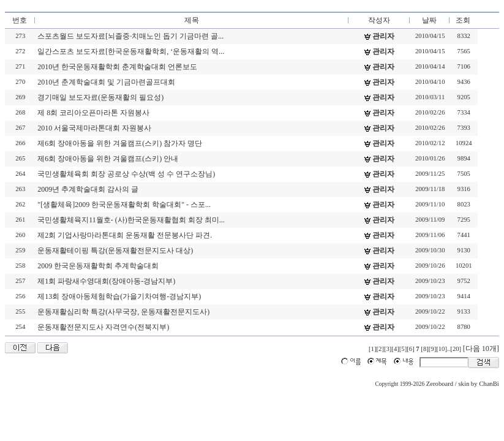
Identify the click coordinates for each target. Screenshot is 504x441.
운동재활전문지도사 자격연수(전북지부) (103, 327)
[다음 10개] (481, 349)
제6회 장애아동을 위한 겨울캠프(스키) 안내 (108, 159)
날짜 (429, 20)
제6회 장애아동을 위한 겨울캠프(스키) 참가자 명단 (120, 143)
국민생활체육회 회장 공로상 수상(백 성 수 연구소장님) (126, 174)
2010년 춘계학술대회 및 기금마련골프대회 (106, 82)
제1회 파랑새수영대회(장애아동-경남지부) (106, 281)
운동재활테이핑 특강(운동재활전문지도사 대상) (115, 251)
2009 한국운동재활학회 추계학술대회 (98, 266)
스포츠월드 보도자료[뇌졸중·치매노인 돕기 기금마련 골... (130, 36)
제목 (192, 20)
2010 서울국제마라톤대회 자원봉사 (94, 128)
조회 (463, 20)
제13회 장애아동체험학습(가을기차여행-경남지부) (119, 296)
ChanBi (489, 384)
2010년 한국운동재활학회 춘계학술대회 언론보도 (117, 67)
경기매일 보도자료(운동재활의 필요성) (100, 97)
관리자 (383, 36)
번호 (20, 20)
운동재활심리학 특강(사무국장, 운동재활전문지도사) (123, 312)
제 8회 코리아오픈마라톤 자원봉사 (93, 113)
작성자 (379, 20)
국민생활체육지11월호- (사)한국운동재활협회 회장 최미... (131, 220)
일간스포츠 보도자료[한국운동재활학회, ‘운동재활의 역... (131, 51)
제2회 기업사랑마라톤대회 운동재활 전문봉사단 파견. (125, 235)
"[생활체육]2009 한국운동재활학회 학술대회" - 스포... (124, 205)
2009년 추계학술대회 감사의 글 (88, 189)
